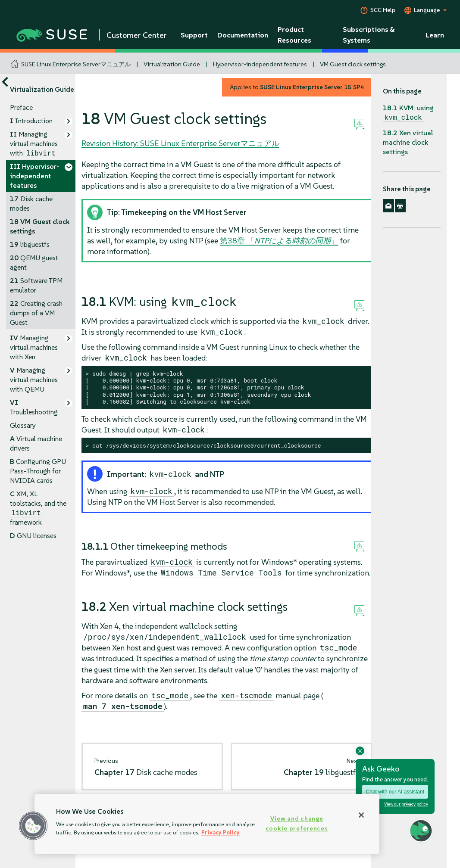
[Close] (361, 815)
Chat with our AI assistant (395, 792)
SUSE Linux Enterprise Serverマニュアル (76, 64)
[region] (207, 824)
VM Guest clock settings (353, 64)
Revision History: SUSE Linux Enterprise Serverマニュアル (180, 143)
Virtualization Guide (172, 64)
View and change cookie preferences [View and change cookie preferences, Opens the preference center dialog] (297, 823)
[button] (33, 826)
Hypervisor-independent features (260, 64)
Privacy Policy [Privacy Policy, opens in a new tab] (221, 832)
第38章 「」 (279, 241)
